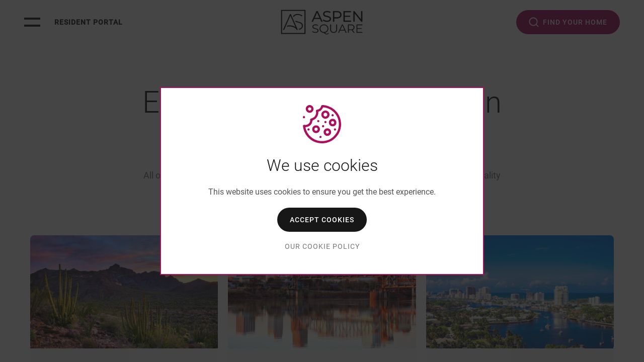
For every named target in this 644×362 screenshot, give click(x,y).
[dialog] (322, 181)
